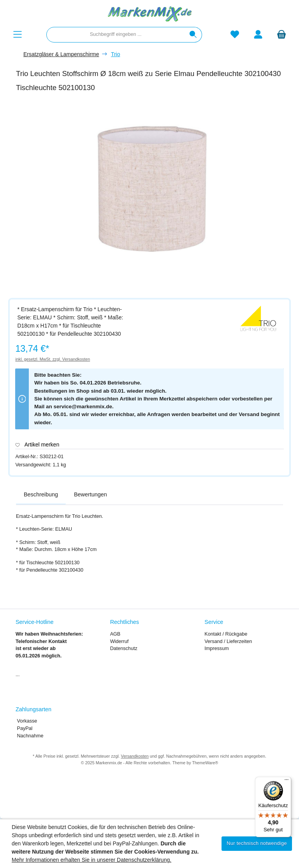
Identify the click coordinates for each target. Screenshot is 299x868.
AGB (115, 634)
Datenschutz (124, 648)
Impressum (216, 648)
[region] (153, 196)
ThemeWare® (205, 763)
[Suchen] (193, 35)
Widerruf (120, 641)
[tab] (41, 495)
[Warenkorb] (281, 35)
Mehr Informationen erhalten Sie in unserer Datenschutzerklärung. (91, 860)
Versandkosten (135, 756)
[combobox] (116, 35)
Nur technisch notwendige (257, 843)
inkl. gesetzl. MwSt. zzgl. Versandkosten (53, 359)
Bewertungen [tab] (91, 494)
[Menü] (18, 35)
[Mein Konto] (258, 35)
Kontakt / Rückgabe (226, 634)
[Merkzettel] (235, 35)
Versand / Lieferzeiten (228, 641)
